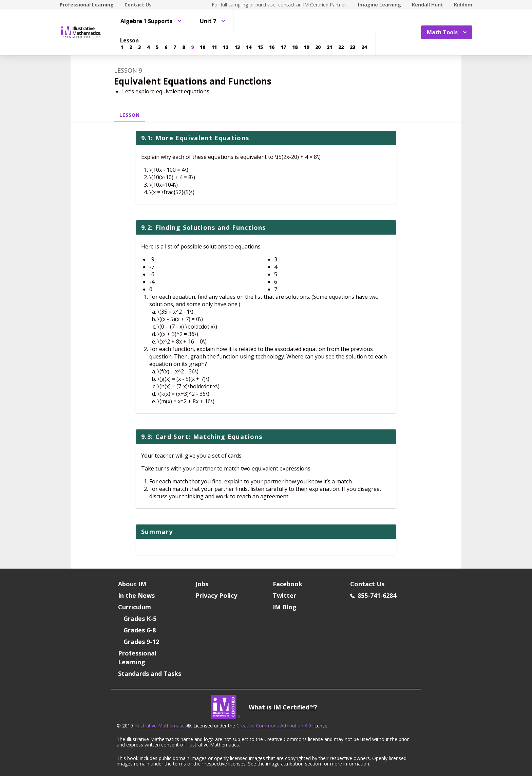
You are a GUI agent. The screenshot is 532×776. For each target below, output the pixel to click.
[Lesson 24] (364, 47)
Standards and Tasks (150, 673)
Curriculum (135, 607)
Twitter (284, 595)
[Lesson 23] (353, 47)
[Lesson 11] (214, 47)
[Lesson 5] (157, 47)
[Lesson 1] (122, 47)
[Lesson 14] (249, 47)
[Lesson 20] (318, 47)
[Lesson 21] (329, 47)
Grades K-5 (140, 618)
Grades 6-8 (140, 630)
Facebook (288, 584)
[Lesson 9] (192, 47)
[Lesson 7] (175, 47)
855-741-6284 (373, 595)
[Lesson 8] (184, 47)
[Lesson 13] (237, 47)
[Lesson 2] (131, 47)
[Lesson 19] (306, 47)
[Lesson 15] (260, 47)
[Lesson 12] (226, 47)
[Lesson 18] (295, 47)
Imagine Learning (379, 5)
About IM (132, 584)
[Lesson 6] (166, 47)
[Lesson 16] (272, 47)
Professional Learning (87, 5)
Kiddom (463, 5)
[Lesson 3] (139, 47)
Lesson (130, 115)
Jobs (202, 584)
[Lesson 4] (148, 47)
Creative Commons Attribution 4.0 (274, 726)
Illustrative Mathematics (161, 726)
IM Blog (285, 607)
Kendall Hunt (427, 5)
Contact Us (138, 5)
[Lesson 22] (341, 47)
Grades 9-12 (141, 642)
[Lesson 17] (283, 47)
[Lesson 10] (203, 47)
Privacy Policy (216, 595)
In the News (136, 595)
